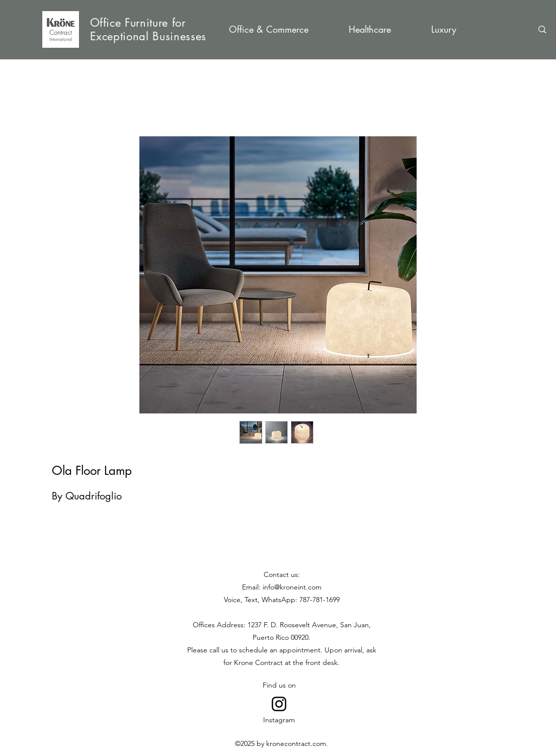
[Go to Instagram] (279, 704)
